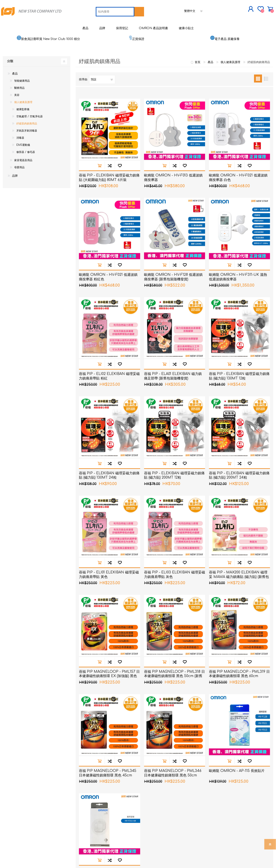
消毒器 (20, 153)
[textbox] (85, 25)
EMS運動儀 (23, 160)
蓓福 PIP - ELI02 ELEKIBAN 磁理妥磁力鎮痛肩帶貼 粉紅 (109, 391)
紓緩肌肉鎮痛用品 (27, 139)
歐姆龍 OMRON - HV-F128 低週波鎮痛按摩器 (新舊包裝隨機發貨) (173, 292)
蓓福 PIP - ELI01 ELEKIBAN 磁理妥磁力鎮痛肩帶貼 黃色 (109, 590)
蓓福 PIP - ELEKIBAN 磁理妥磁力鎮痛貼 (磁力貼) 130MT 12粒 (239, 391)
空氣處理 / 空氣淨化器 (30, 132)
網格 (258, 94)
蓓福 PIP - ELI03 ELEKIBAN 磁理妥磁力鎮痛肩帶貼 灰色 (175, 590)
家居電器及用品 (23, 176)
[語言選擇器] (163, 25)
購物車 (233, 11)
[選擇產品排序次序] (102, 95)
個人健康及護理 (23, 117)
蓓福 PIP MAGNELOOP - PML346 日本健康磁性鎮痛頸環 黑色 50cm (173, 788)
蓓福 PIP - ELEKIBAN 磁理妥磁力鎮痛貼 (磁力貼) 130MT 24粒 (109, 491)
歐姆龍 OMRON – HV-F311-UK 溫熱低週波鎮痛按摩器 (238, 292)
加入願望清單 (120, 181)
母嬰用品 (19, 183)
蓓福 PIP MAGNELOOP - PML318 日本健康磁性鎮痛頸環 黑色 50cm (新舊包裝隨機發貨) (174, 692)
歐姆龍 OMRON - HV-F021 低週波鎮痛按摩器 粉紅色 (108, 292)
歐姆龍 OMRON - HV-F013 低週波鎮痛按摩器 (173, 193)
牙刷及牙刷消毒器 (27, 146)
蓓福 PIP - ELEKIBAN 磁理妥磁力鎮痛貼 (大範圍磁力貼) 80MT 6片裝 (109, 193)
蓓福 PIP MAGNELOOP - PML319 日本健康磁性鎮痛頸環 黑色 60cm (239, 689)
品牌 (15, 191)
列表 (266, 94)
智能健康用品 (22, 96)
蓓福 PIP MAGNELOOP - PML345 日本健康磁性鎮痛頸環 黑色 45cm (108, 788)
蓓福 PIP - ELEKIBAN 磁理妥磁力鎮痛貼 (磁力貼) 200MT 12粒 (174, 491)
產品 (15, 89)
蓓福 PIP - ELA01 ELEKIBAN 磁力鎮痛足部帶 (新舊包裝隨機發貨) (173, 391)
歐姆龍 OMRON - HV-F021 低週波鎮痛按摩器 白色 (238, 193)
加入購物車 (100, 181)
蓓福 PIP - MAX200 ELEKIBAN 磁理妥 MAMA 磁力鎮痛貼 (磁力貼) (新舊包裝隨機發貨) (239, 592)
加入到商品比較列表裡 (110, 181)
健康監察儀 (23, 125)
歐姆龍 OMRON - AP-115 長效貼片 (237, 786)
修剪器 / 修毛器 (26, 167)
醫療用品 (19, 103)
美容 (17, 110)
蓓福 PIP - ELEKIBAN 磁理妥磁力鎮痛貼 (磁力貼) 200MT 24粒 (239, 491)
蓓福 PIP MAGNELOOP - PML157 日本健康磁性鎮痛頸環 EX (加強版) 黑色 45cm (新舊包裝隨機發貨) (109, 692)
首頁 (198, 78)
